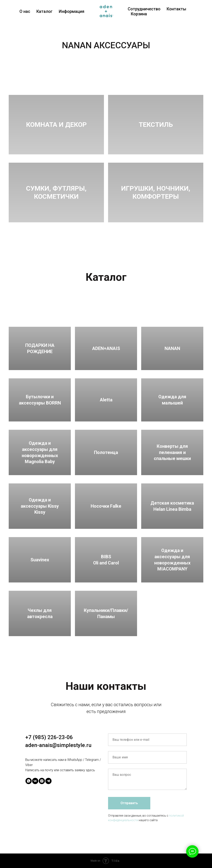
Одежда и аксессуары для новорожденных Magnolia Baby (40, 452)
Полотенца (106, 452)
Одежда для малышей (172, 400)
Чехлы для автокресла (40, 613)
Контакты (176, 9)
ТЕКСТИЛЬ (156, 125)
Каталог (45, 11)
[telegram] (48, 781)
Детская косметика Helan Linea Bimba (172, 506)
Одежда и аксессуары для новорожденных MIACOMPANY (172, 560)
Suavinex (40, 560)
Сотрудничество (144, 9)
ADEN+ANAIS (106, 348)
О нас (25, 11)
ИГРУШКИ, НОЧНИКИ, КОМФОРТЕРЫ (156, 192)
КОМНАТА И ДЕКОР (56, 125)
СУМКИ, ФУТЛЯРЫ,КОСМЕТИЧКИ (56, 192)
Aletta (106, 400)
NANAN (172, 348)
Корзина (139, 14)
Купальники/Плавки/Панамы (106, 613)
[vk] (35, 781)
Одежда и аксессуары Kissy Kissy (40, 506)
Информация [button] (72, 11)
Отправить (129, 803)
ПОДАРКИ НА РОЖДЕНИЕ (40, 348)
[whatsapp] (29, 781)
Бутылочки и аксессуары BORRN (40, 400)
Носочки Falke (106, 506)
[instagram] (42, 781)
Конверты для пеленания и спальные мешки (172, 452)
